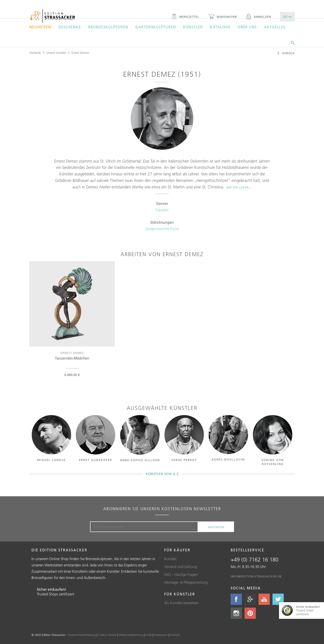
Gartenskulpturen (156, 27)
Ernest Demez (80, 53)
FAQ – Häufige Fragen (181, 575)
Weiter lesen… (239, 187)
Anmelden (259, 17)
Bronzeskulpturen (108, 27)
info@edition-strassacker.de (256, 576)
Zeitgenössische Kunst (162, 229)
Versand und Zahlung (181, 567)
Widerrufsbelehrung (131, 635)
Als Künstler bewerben (181, 603)
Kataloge (220, 27)
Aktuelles (275, 27)
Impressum (161, 635)
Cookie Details (107, 635)
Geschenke (70, 27)
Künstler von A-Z (162, 474)
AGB (149, 635)
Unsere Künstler (56, 53)
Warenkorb (223, 17)
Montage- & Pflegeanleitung (186, 582)
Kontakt (170, 559)
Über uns (247, 27)
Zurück (286, 54)
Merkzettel (185, 17)
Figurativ (162, 210)
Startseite (35, 53)
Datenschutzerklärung (82, 635)
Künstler (193, 27)
